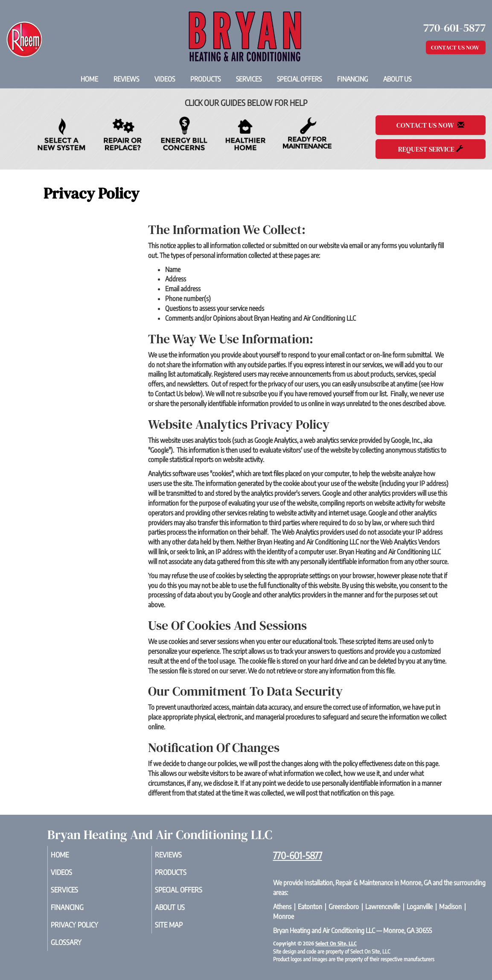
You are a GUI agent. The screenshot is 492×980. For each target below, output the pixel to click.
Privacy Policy (87, 930)
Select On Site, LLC (336, 943)
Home (89, 79)
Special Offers (299, 79)
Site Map (180, 930)
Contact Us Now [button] (456, 47)
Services (249, 79)
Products (205, 79)
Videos (165, 79)
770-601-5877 (298, 855)
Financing (352, 79)
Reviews (126, 79)
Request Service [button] (431, 149)
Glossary (78, 949)
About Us (397, 79)
